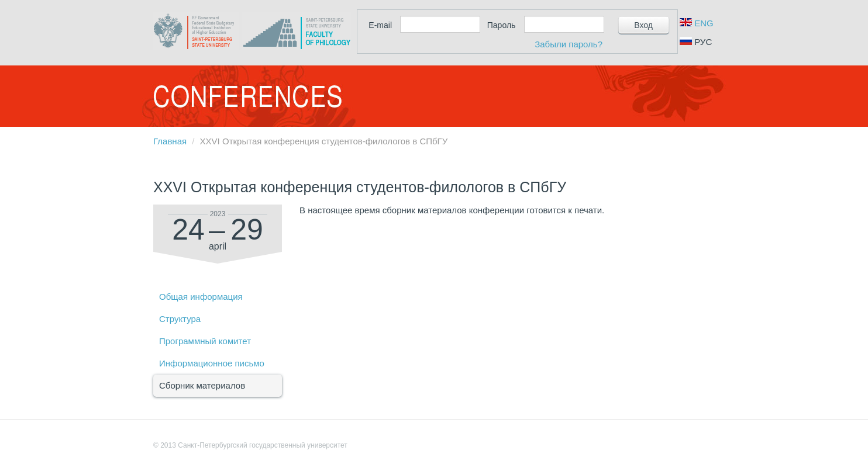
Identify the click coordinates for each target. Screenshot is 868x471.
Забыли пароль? (569, 44)
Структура (180, 319)
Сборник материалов (202, 385)
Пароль (502, 25)
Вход (643, 25)
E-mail (380, 25)
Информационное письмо (212, 363)
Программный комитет (205, 341)
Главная (170, 141)
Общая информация (201, 297)
